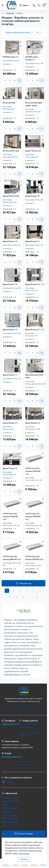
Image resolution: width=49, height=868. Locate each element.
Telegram (8, 782)
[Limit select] (39, 33)
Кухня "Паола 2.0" (33, 151)
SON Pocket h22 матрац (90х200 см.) (34, 558)
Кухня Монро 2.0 (10, 423)
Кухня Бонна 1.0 (32, 196)
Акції (4, 825)
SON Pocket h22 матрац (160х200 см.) (10, 516)
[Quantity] (10, 80)
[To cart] (19, 80)
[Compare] (20, 46)
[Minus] (5, 80)
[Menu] (3, 5)
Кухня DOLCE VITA (11, 196)
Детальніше (24, 853)
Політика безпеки (10, 808)
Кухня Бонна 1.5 (32, 241)
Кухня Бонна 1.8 (10, 284)
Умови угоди (7, 811)
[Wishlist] (20, 42)
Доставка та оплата (10, 797)
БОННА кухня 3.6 (11, 57)
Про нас (5, 804)
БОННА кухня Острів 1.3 (32, 58)
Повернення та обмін (11, 801)
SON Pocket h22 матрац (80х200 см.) (12, 558)
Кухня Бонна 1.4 (10, 241)
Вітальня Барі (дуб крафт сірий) (34, 104)
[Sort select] (19, 33)
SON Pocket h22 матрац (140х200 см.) (33, 471)
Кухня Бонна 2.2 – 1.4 (35, 330)
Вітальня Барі (9, 103)
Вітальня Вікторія (11, 151)
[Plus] (15, 80)
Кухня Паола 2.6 (10, 468)
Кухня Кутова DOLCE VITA (34, 376)
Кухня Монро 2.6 (33, 423)
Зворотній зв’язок (10, 818)
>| (37, 597)
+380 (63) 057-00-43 (10, 724)
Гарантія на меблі (9, 815)
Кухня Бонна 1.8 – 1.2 (35, 284)
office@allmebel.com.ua (12, 757)
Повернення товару (10, 822)
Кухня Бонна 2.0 (10, 330)
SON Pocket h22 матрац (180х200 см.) (33, 516)
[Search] (39, 5)
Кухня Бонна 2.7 (10, 375)
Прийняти (25, 859)
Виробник (10, 13)
